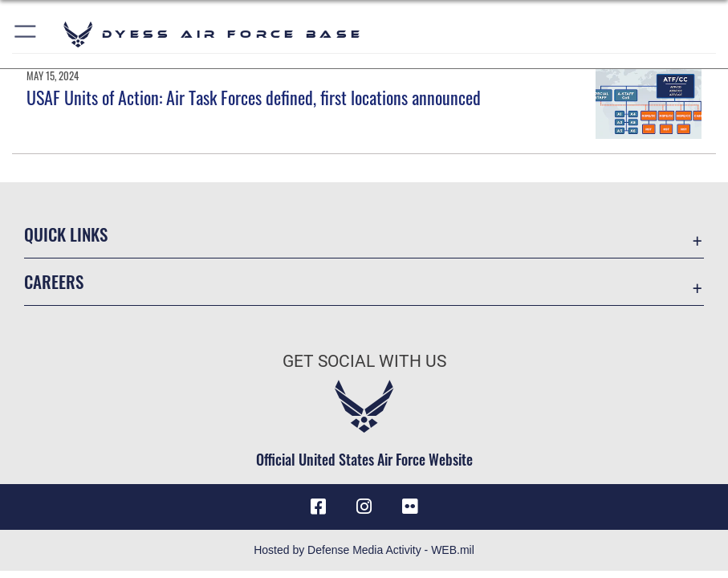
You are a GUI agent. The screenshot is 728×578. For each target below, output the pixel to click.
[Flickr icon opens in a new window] (409, 507)
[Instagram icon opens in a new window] (364, 507)
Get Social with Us (364, 361)
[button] (26, 34)
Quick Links (66, 234)
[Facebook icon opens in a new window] (319, 507)
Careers (54, 281)
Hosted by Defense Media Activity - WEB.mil (364, 550)
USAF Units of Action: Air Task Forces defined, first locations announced (254, 97)
